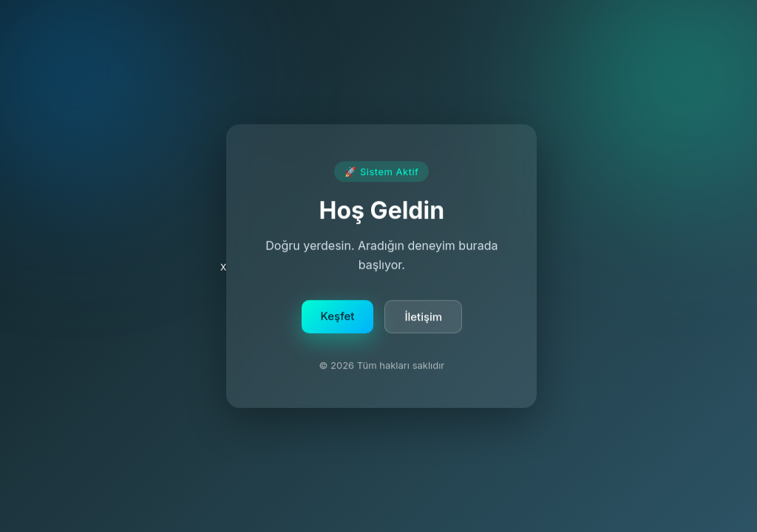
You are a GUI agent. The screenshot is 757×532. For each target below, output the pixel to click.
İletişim (423, 317)
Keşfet (338, 317)
